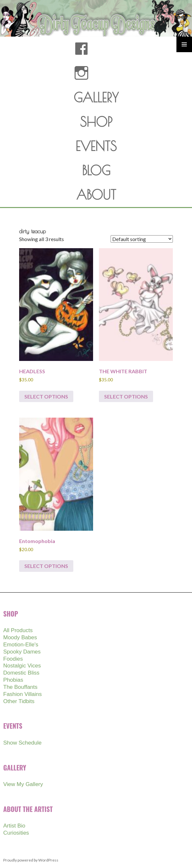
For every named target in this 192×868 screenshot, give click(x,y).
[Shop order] (142, 239)
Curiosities (16, 833)
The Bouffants (20, 687)
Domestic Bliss (21, 673)
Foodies (13, 659)
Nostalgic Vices (22, 666)
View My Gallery (23, 784)
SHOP (96, 122)
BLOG (96, 170)
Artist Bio (14, 826)
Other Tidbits (19, 701)
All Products (18, 630)
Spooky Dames (22, 652)
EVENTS (96, 146)
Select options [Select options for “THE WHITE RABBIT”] (126, 396)
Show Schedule (22, 743)
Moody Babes (20, 637)
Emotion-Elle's (21, 645)
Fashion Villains (23, 694)
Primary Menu (184, 44)
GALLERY (96, 98)
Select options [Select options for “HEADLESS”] (46, 396)
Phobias (13, 680)
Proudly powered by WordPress (31, 860)
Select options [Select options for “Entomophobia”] (46, 566)
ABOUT (96, 195)
